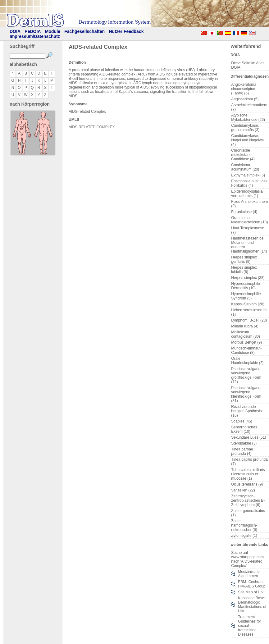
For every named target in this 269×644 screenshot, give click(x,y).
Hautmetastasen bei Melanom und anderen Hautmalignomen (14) (249, 245)
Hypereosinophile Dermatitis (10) (246, 286)
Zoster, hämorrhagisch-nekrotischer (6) (244, 525)
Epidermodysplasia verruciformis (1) (247, 194)
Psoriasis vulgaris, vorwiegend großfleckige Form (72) (246, 375)
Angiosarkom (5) (245, 99)
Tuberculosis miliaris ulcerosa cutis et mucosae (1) (248, 474)
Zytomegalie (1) (244, 536)
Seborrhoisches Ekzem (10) (244, 429)
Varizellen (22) (243, 490)
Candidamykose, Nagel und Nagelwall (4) (248, 140)
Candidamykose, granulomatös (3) (245, 128)
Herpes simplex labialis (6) (244, 270)
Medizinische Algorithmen (249, 574)
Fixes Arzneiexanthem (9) (249, 204)
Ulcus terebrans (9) (247, 484)
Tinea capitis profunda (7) (249, 462)
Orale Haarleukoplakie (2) (247, 361)
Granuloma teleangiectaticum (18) (249, 220)
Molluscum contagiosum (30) (246, 334)
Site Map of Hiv (251, 592)
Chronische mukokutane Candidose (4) (243, 155)
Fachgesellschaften (84, 31)
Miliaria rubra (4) (245, 326)
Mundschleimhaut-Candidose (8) (246, 350)
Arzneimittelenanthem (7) (249, 107)
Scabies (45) (242, 421)
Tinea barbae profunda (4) (242, 451)
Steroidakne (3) (244, 443)
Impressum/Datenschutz (35, 36)
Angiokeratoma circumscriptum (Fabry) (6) (244, 89)
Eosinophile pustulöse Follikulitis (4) (249, 183)
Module (53, 31)
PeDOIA (33, 31)
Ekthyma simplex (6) (248, 175)
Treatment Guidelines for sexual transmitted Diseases (249, 626)
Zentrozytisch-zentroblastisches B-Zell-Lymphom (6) (248, 500)
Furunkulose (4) (244, 212)
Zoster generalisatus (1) (248, 513)
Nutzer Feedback (126, 31)
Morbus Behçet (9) (246, 342)
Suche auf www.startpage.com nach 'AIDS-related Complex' (247, 559)
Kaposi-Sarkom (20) (248, 304)
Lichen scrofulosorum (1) (249, 312)
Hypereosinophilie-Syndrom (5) (246, 296)
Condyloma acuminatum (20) (245, 167)
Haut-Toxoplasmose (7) (248, 230)
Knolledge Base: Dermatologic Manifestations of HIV (252, 605)
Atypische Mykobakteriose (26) (248, 117)
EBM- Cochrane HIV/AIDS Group (252, 584)
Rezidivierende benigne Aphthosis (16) (246, 411)
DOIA (15, 31)
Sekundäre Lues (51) (248, 437)
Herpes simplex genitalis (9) (244, 259)
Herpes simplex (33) (248, 278)
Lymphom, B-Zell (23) (249, 320)
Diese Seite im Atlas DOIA (248, 65)
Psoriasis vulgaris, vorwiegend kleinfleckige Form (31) (246, 394)
